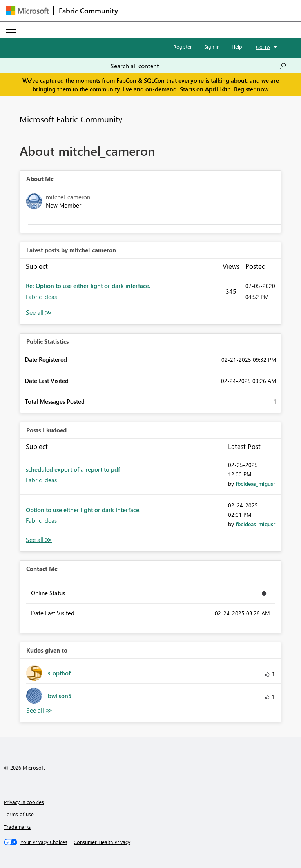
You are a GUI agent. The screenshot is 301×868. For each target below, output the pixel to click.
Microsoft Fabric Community (71, 119)
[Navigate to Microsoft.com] (27, 11)
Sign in (212, 46)
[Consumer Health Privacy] (102, 842)
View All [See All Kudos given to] (39, 710)
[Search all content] (199, 66)
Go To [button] (263, 47)
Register (183, 46)
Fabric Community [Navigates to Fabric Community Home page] (88, 11)
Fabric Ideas (41, 297)
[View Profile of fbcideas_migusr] (255, 484)
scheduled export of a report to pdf (73, 469)
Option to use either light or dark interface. (83, 510)
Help (237, 46)
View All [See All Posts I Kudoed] (39, 540)
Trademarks (17, 827)
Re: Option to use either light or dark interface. (88, 286)
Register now (251, 89)
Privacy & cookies (24, 802)
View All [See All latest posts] (39, 313)
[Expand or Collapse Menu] (11, 30)
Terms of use (19, 814)
